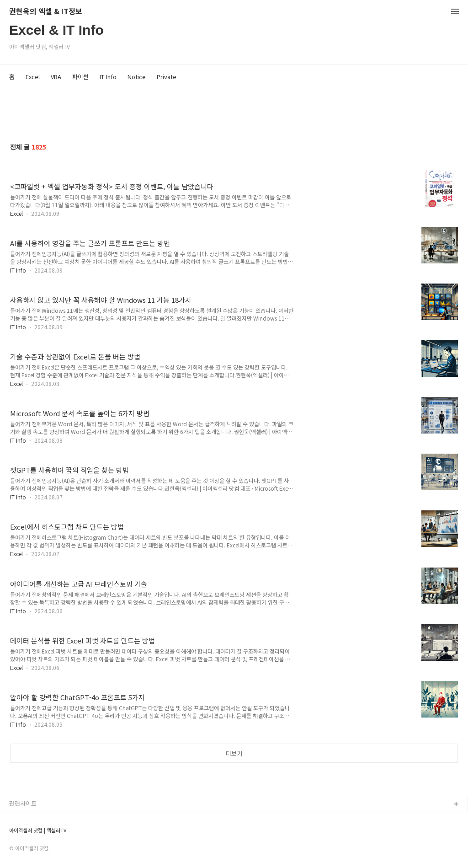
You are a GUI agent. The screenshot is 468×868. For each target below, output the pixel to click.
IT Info (108, 77)
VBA (56, 77)
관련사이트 (23, 803)
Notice (137, 77)
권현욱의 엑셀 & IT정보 (46, 12)
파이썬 (80, 77)
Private (167, 77)
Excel (33, 77)
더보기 (234, 753)
